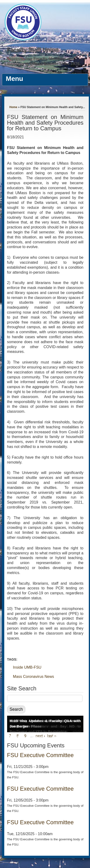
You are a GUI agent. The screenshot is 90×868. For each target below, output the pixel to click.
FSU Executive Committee (40, 755)
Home (13, 107)
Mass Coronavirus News (34, 677)
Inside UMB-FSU (27, 667)
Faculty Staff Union (33, 50)
